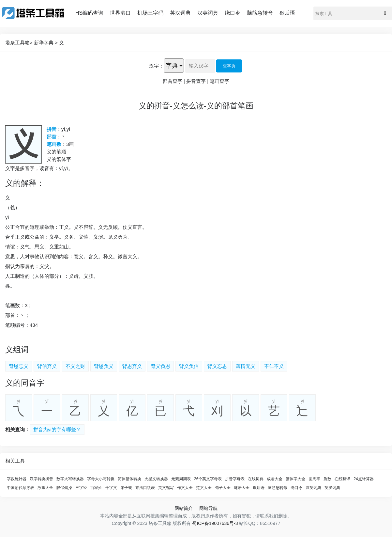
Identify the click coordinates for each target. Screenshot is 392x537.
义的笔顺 (56, 152)
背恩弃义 (132, 366)
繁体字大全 (295, 479)
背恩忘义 (19, 366)
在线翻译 (342, 479)
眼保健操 (64, 488)
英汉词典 (180, 13)
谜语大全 (242, 488)
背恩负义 (104, 366)
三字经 (81, 488)
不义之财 (75, 366)
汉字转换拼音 (41, 479)
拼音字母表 (235, 479)
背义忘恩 (217, 366)
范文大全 (204, 488)
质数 (327, 479)
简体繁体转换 (129, 479)
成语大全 (275, 479)
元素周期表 (181, 479)
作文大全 (185, 488)
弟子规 (126, 488)
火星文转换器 (156, 479)
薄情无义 (246, 366)
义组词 (17, 349)
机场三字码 (150, 13)
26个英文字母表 (208, 479)
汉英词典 (208, 13)
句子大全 (223, 488)
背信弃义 (47, 366)
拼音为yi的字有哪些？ (57, 429)
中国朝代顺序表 (21, 488)
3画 (70, 144)
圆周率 (314, 479)
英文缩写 (166, 488)
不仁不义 (274, 366)
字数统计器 (17, 479)
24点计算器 (363, 479)
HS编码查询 (89, 13)
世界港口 (120, 13)
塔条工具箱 (17, 43)
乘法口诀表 (145, 488)
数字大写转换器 (70, 479)
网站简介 (184, 508)
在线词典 (256, 479)
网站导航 (208, 508)
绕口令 (233, 13)
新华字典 (44, 43)
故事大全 (45, 488)
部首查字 (173, 81)
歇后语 (287, 13)
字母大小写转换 (101, 479)
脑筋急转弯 (260, 13)
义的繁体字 (59, 159)
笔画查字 (219, 81)
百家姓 (96, 488)
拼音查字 (196, 81)
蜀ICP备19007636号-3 (215, 523)
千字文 (111, 488)
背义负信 (189, 366)
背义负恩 (160, 366)
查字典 (229, 66)
